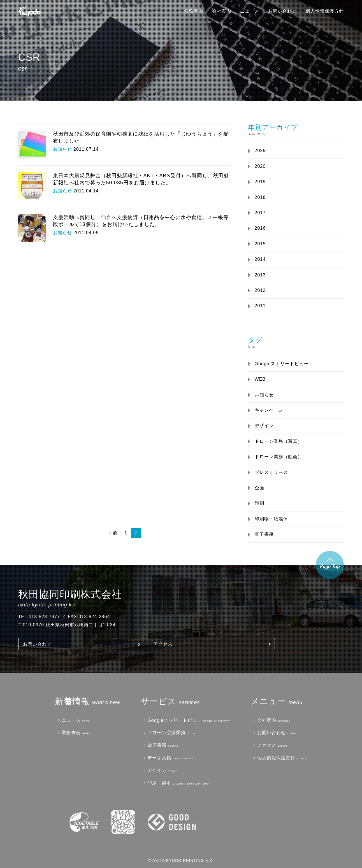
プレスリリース (271, 472)
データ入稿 (159, 758)
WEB (260, 379)
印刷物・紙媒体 (271, 519)
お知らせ (264, 395)
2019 (260, 182)
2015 (260, 244)
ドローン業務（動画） (279, 457)
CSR (29, 57)
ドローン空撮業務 (166, 733)
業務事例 (194, 11)
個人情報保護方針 (325, 11)
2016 (260, 228)
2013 (260, 275)
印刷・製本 (159, 783)
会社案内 (222, 11)
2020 (260, 166)
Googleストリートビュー (282, 364)
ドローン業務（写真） (279, 441)
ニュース (250, 11)
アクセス (163, 644)
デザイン (264, 426)
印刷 (259, 503)
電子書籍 (264, 534)
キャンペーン (269, 410)
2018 (260, 197)
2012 (260, 290)
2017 (260, 213)
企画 (259, 488)
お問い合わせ (282, 11)
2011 (260, 306)
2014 (260, 259)
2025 (260, 151)
